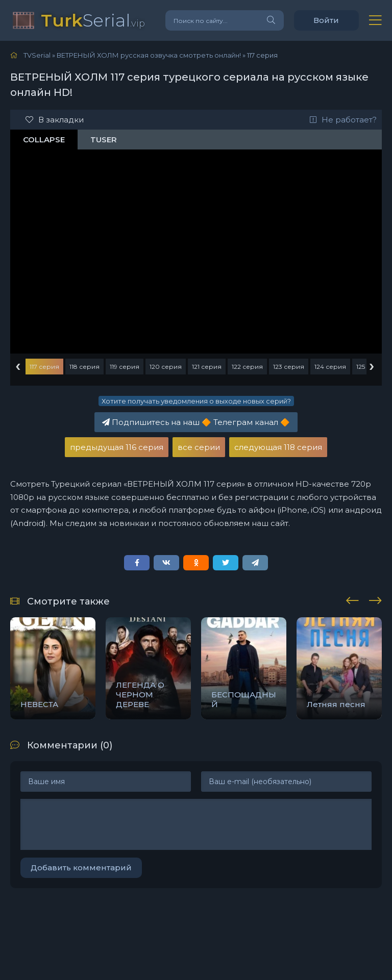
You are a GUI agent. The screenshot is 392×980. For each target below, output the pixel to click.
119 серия (125, 367)
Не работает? (343, 120)
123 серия (289, 367)
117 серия (44, 367)
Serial (93, 20)
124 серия (330, 367)
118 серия (84, 367)
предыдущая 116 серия (117, 447)
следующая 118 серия (278, 447)
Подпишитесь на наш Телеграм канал (196, 422)
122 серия (247, 367)
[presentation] (352, 599)
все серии (199, 447)
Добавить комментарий (81, 868)
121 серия (207, 367)
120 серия (166, 367)
